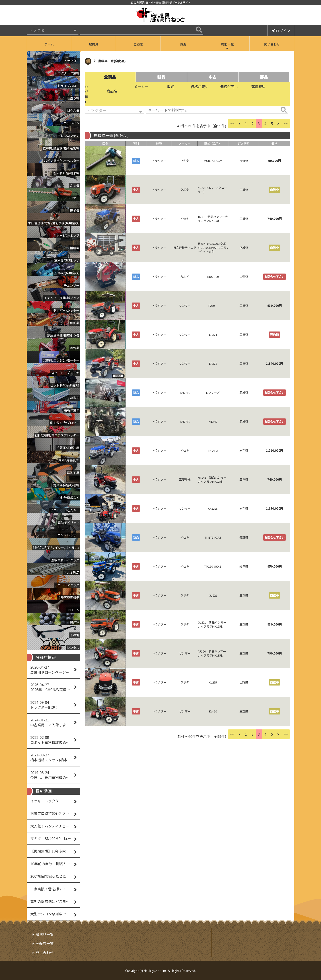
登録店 (138, 44)
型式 (171, 86)
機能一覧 (227, 44)
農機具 (94, 44)
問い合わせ (272, 44)
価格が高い (229, 86)
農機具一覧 (45, 934)
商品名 (112, 91)
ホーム (49, 44)
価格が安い (200, 86)
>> (286, 124)
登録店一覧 (45, 943)
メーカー (141, 86)
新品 (161, 77)
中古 (213, 77)
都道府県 (258, 86)
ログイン (281, 31)
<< (232, 124)
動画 (183, 44)
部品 (264, 77)
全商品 (110, 77)
